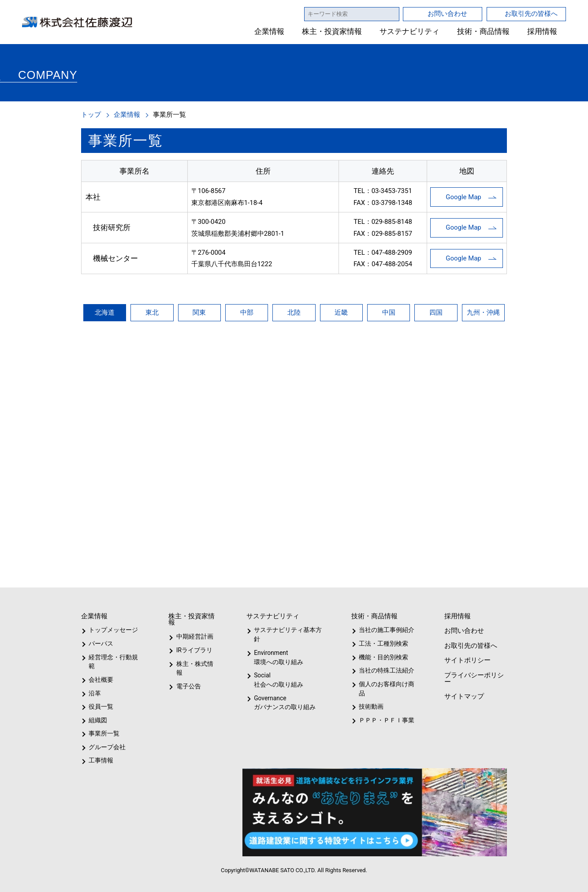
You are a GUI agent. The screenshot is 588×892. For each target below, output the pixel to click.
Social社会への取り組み (278, 680)
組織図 (98, 720)
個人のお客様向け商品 (385, 689)
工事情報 (101, 760)
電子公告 (189, 677)
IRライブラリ (192, 650)
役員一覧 (101, 706)
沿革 (95, 693)
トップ (91, 114)
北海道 (105, 312)
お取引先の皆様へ (531, 13)
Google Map (463, 197)
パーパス (100, 643)
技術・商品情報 (483, 32)
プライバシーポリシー (473, 678)
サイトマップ (463, 696)
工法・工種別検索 (381, 643)
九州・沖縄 (483, 312)
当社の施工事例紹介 (385, 630)
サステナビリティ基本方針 (285, 634)
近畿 (341, 312)
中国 (389, 312)
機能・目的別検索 (381, 657)
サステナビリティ (410, 32)
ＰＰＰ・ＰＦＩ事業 (380, 720)
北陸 (294, 312)
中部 (247, 312)
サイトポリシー (467, 660)
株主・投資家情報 (332, 32)
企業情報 (270, 32)
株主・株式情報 (196, 664)
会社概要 (101, 680)
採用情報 (542, 32)
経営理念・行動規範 (112, 662)
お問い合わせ (447, 13)
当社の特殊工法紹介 (385, 670)
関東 (199, 312)
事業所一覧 (104, 733)
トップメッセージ (110, 630)
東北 (152, 312)
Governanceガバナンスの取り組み (283, 703)
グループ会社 (106, 747)
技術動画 (370, 706)
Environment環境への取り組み (278, 657)
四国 (436, 312)
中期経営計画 (195, 636)
